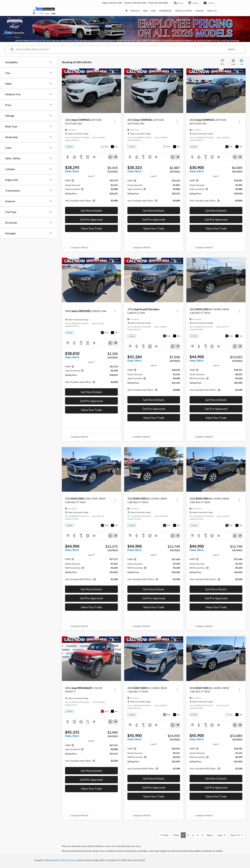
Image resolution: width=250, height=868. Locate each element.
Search (231, 49)
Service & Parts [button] (184, 11)
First (164, 835)
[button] (118, 91)
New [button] (145, 11)
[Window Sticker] (116, 157)
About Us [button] (212, 11)
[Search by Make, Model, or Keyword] (120, 49)
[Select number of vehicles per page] (237, 835)
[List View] (242, 62)
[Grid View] (233, 62)
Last (221, 835)
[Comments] (110, 157)
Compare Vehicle (79, 247)
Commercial (166, 11)
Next (210, 835)
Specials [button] (135, 11)
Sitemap (65, 860)
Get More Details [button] (91, 210)
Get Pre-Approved (91, 219)
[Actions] (115, 122)
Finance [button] (200, 11)
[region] (91, 192)
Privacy (73, 860)
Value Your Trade (91, 228)
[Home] (126, 11)
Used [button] (153, 11)
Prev (175, 835)
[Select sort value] (223, 62)
